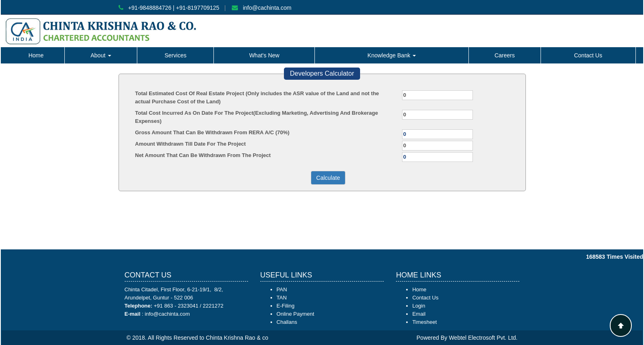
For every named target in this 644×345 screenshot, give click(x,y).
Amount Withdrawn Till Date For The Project (191, 144)
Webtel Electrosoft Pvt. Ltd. (483, 338)
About (101, 55)
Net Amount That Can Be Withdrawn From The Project (203, 155)
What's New (264, 55)
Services (176, 55)
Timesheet (424, 322)
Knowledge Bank (392, 55)
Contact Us (588, 55)
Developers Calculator (322, 73)
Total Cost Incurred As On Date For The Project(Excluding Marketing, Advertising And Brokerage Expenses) (257, 117)
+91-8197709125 (198, 8)
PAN (282, 289)
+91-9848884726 (149, 8)
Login (419, 306)
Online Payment (296, 314)
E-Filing (286, 306)
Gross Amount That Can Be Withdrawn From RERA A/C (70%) (212, 132)
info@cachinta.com (267, 8)
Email (419, 314)
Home (36, 55)
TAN (282, 298)
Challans (287, 322)
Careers (505, 55)
